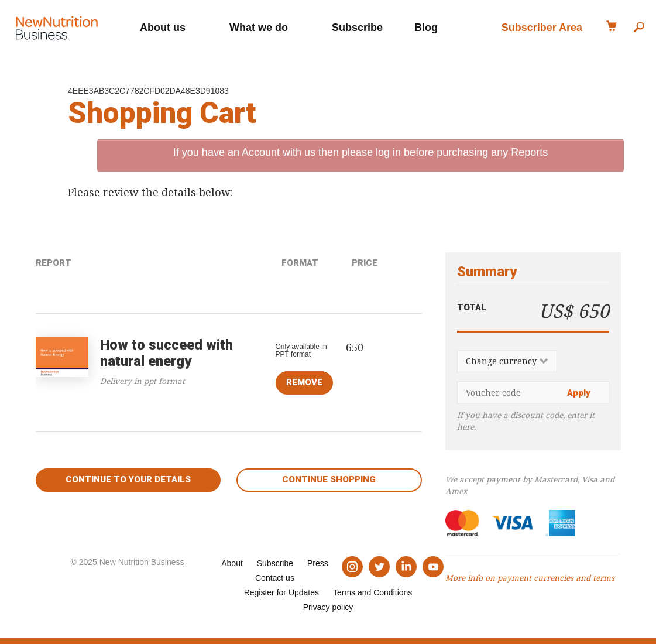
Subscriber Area (542, 26)
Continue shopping (329, 479)
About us (163, 26)
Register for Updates (281, 592)
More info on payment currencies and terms (530, 578)
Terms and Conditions (372, 592)
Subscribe (357, 26)
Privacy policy (328, 607)
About (232, 563)
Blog (426, 26)
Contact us (275, 578)
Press (318, 563)
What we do (259, 26)
